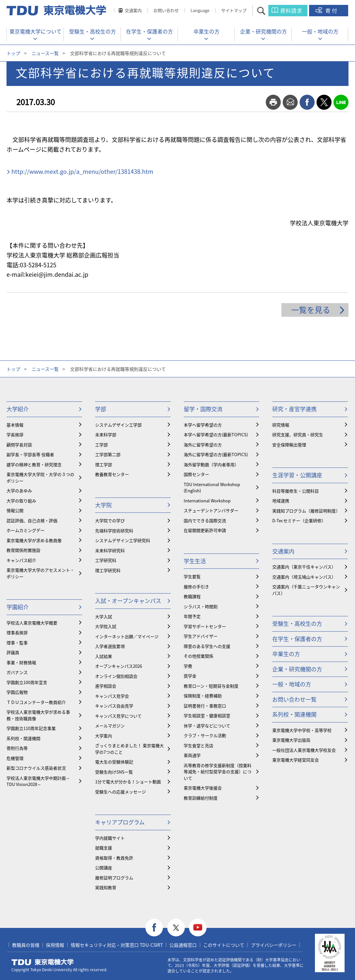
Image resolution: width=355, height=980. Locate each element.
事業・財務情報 (21, 662)
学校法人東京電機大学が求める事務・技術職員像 (38, 715)
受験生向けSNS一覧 (114, 772)
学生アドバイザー (201, 636)
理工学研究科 (108, 570)
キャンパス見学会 (112, 696)
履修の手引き (196, 587)
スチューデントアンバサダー (211, 510)
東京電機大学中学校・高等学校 (302, 730)
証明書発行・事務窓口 (205, 706)
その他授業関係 (199, 656)
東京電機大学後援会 (203, 788)
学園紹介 (18, 607)
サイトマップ (234, 10)
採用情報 (55, 945)
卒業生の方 (206, 31)
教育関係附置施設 (23, 550)
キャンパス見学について (118, 716)
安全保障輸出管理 (289, 445)
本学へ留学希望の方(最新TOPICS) (216, 434)
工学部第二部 (108, 454)
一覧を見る (311, 310)
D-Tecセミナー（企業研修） (299, 520)
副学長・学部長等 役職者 (30, 454)
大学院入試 (106, 626)
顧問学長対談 (19, 445)
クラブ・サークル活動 (205, 735)
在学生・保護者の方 (149, 31)
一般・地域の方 (320, 31)
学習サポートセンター (205, 626)
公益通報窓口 (183, 945)
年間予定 (192, 616)
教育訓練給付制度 (201, 798)
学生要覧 (192, 576)
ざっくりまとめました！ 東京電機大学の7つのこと (129, 749)
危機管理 (15, 758)
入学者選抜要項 (110, 646)
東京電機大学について (35, 31)
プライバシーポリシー (274, 945)
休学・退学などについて (207, 726)
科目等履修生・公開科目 (296, 491)
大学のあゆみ (19, 490)
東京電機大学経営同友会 (296, 760)
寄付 (332, 10)
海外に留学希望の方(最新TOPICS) (216, 454)
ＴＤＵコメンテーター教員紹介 (36, 702)
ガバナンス (17, 672)
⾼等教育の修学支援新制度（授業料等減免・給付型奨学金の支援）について (218, 772)
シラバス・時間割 (201, 606)
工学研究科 (106, 560)
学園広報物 (17, 692)
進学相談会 (106, 686)
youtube (198, 928)
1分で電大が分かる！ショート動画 (128, 782)
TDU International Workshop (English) (212, 488)
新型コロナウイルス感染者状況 (36, 768)
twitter (324, 102)
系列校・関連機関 (23, 738)
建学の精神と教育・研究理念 (34, 464)
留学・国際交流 (203, 409)
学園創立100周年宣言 (27, 682)
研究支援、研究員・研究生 (298, 434)
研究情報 (281, 425)
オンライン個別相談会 (116, 676)
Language (200, 10)
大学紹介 (18, 409)
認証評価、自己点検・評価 (32, 520)
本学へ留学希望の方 (203, 425)
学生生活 (195, 561)
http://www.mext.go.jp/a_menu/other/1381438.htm (82, 171)
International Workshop (207, 501)
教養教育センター (112, 474)
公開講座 (104, 868)
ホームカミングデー (26, 530)
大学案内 (104, 736)
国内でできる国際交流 (205, 520)
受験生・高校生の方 (92, 31)
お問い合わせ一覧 (294, 699)
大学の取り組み (21, 501)
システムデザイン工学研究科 (123, 540)
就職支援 (104, 848)
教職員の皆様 (26, 945)
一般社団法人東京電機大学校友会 (304, 750)
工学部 (101, 445)
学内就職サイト (110, 838)
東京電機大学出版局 (291, 740)
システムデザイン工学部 (118, 425)
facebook (307, 102)
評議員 (13, 652)
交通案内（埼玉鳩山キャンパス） (304, 577)
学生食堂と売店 (199, 745)
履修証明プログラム (114, 878)
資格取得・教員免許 (114, 858)
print (273, 102)
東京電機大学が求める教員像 (34, 540)
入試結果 (104, 656)
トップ (13, 53)
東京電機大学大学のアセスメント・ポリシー (40, 573)
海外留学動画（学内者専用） (211, 464)
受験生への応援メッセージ (121, 792)
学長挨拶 (15, 434)
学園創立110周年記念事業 (31, 728)
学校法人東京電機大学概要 (32, 623)
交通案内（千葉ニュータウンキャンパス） (306, 590)
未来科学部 (106, 434)
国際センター (196, 474)
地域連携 (281, 501)
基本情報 (15, 425)
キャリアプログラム (120, 822)
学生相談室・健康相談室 (207, 715)
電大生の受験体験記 (114, 762)
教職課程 (192, 596)
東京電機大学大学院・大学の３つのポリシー (40, 477)
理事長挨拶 (17, 632)
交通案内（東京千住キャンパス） (304, 567)
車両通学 (192, 755)
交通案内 (133, 10)
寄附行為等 (17, 748)
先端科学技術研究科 (114, 531)
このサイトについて (224, 945)
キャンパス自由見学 (114, 706)
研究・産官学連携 (294, 409)
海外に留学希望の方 (203, 445)
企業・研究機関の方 (263, 31)
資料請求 (291, 10)
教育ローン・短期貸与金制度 (211, 686)
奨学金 (190, 676)
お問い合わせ (166, 10)
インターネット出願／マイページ (127, 636)
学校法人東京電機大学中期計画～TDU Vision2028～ (38, 781)
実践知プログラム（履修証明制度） (306, 511)
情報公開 (15, 510)
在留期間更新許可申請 (205, 530)
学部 (101, 409)
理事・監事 (17, 643)
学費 (188, 666)
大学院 (103, 505)
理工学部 (104, 464)
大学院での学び (110, 520)
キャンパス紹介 (21, 560)
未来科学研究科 (110, 550)
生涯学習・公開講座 (297, 475)
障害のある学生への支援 (207, 646)
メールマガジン (110, 726)
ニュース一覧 (45, 53)
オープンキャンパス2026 (119, 666)
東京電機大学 (43, 962)
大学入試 (104, 616)
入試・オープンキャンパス (128, 601)
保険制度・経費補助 (203, 696)
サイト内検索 (267, 11)
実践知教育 (106, 887)
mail (290, 102)
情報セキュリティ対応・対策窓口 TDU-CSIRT (117, 945)
